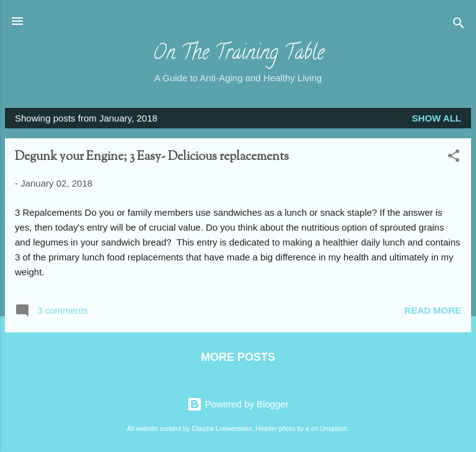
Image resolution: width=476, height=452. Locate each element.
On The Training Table (238, 55)
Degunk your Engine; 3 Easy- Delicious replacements (152, 157)
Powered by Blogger (238, 404)
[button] (454, 158)
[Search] (459, 25)
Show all (437, 118)
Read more (433, 310)
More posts (238, 357)
